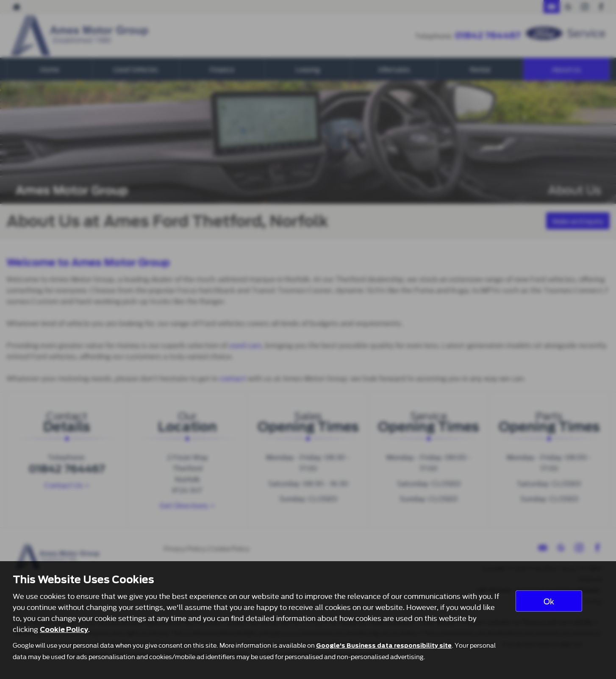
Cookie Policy (64, 630)
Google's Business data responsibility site (384, 646)
